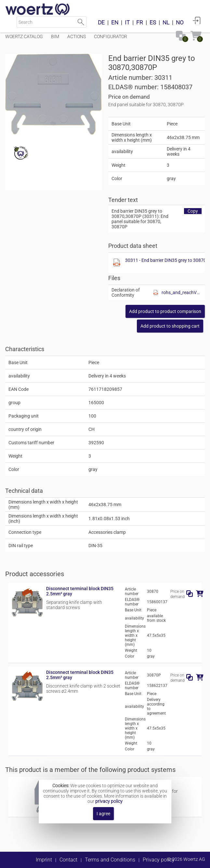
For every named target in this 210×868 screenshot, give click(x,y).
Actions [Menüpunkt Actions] (77, 36)
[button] (165, 311)
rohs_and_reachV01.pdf (182, 292)
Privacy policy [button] (159, 860)
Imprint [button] (44, 860)
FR (140, 22)
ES (153, 22)
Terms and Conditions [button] (110, 860)
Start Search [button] (81, 22)
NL (166, 22)
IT (127, 22)
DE (101, 22)
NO (180, 22)
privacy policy (109, 801)
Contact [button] (68, 860)
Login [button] (197, 21)
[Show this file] (117, 263)
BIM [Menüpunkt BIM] (55, 36)
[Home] (38, 10)
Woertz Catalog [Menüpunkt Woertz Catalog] (24, 36)
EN (115, 22)
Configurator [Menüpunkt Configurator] (111, 36)
